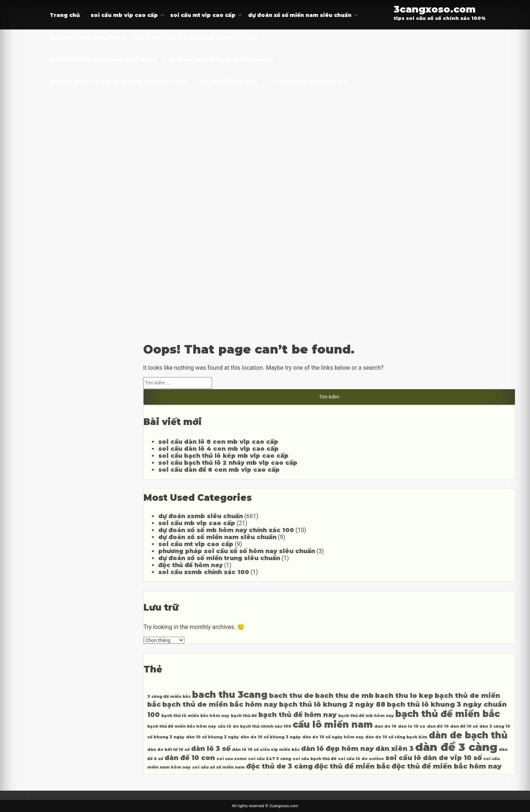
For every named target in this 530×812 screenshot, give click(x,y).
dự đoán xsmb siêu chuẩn (87, 37)
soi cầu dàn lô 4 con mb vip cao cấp (218, 449)
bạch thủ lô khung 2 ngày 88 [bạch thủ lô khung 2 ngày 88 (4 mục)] (332, 704)
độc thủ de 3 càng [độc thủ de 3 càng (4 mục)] (280, 766)
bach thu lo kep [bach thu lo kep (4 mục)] (404, 695)
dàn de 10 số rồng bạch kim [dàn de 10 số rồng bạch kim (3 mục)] (396, 737)
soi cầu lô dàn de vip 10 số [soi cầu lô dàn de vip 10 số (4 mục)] (434, 758)
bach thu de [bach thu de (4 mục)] (291, 695)
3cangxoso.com (435, 9)
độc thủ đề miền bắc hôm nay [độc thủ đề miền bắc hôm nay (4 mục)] (447, 766)
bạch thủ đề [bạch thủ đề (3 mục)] (244, 716)
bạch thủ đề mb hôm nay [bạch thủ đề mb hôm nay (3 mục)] (366, 716)
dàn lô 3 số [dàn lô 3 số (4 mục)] (211, 748)
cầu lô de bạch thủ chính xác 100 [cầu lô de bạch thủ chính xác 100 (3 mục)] (254, 726)
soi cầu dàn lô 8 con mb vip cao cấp (218, 442)
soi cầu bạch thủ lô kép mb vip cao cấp (223, 456)
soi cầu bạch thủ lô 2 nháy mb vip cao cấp (228, 463)
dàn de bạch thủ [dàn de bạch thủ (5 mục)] (468, 735)
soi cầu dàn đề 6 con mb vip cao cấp (219, 470)
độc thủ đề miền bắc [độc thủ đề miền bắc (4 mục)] (352, 766)
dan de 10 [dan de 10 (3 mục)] (385, 726)
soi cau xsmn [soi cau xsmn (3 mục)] (232, 759)
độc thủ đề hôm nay (228, 81)
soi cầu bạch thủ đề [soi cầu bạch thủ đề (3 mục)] (315, 759)
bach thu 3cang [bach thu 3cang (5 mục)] (230, 695)
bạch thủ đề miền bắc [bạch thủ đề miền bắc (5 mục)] (448, 714)
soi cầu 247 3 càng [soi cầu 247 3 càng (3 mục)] (270, 759)
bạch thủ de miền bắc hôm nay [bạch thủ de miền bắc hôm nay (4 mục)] (220, 704)
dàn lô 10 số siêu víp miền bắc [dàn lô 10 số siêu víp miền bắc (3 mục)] (266, 750)
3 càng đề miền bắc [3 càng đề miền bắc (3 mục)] (169, 697)
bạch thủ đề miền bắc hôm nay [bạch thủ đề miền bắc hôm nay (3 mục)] (182, 726)
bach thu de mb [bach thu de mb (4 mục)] (344, 695)
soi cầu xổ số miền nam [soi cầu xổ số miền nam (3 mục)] (218, 767)
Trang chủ (65, 15)
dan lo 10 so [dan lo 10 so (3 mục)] (412, 726)
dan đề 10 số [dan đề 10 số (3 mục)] (464, 726)
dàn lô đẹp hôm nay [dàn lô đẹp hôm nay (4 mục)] (338, 748)
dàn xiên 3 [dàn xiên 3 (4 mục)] (395, 748)
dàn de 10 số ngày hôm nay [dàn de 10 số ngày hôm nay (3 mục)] (333, 737)
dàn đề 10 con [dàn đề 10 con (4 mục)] (190, 758)
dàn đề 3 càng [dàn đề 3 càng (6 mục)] (456, 747)
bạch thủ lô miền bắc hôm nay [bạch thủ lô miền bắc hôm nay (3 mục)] (195, 716)
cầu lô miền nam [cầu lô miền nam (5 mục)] (333, 725)
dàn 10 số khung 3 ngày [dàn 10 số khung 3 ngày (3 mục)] (212, 737)
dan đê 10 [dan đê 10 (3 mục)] (438, 726)
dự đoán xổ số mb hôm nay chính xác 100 (196, 37)
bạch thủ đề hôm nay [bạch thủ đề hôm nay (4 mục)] (298, 715)
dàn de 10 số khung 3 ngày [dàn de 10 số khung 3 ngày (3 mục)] (271, 737)
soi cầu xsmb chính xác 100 (308, 81)
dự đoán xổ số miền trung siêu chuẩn (103, 59)
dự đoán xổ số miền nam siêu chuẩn (300, 15)
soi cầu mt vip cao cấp (203, 15)
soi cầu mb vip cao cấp (124, 15)
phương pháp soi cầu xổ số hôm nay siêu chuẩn (119, 81)
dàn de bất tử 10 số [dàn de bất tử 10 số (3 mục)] (168, 750)
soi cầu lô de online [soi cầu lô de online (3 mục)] (361, 759)
